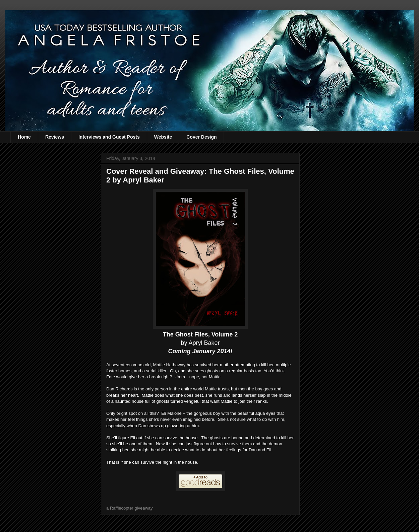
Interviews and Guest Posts (109, 137)
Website (163, 137)
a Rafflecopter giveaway (130, 508)
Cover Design (201, 137)
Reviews (55, 137)
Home (24, 137)
